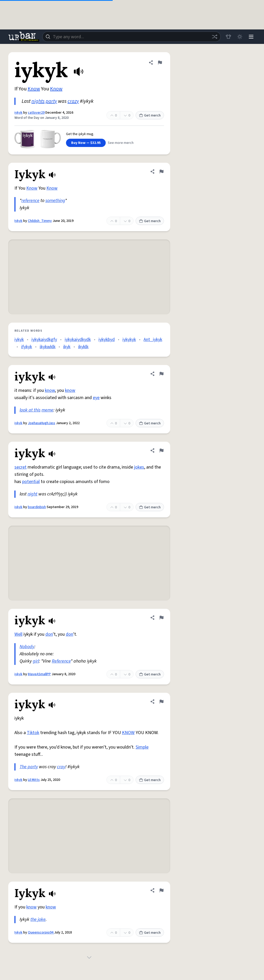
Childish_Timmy (40, 221)
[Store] (228, 37)
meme (47, 410)
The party (29, 767)
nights (38, 101)
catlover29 (36, 113)
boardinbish (37, 507)
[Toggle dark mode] (240, 37)
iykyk (18, 113)
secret (20, 467)
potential (31, 482)
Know (34, 89)
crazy (73, 101)
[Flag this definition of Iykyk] (161, 172)
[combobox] (131, 37)
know (50, 390)
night (32, 494)
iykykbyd (107, 340)
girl (36, 661)
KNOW (128, 733)
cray (61, 767)
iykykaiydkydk (78, 340)
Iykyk (18, 221)
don (49, 634)
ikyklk (83, 347)
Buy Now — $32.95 (86, 143)
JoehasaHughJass (42, 423)
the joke (38, 919)
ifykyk (27, 347)
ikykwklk (48, 347)
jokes (139, 467)
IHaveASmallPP (39, 674)
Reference (61, 661)
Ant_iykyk (153, 340)
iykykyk (129, 340)
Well (18, 634)
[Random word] (214, 37)
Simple (142, 747)
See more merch (121, 143)
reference (30, 201)
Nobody (27, 647)
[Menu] (251, 37)
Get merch (150, 115)
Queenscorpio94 (41, 932)
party (51, 101)
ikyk (67, 347)
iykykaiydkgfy (44, 340)
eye (96, 398)
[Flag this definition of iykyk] (160, 63)
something (55, 201)
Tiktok (33, 733)
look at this (30, 410)
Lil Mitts (34, 780)
